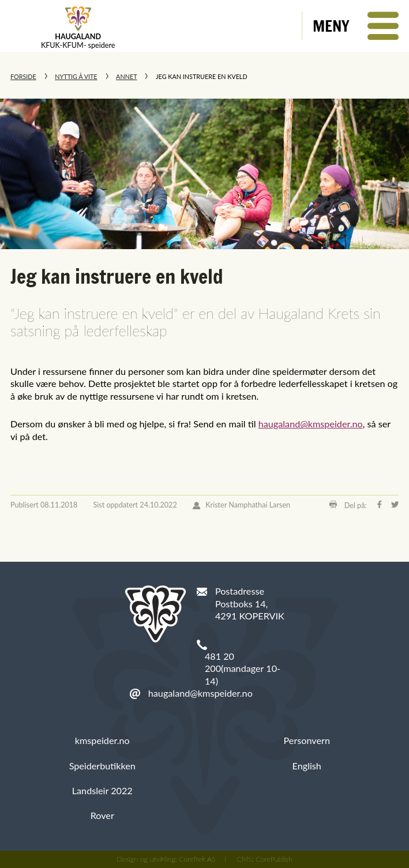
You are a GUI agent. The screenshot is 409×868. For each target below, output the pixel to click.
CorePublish (274, 859)
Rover (102, 815)
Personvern (307, 740)
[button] (356, 26)
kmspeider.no (102, 740)
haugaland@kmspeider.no (311, 424)
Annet (126, 76)
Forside (23, 76)
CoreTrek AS (197, 859)
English (307, 766)
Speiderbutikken (102, 766)
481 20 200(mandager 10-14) (243, 668)
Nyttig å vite (76, 76)
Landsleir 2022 (102, 790)
